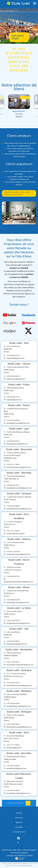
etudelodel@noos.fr (14, 748)
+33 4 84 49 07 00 (13, 576)
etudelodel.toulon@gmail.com (18, 423)
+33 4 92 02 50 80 (13, 791)
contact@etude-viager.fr (16, 534)
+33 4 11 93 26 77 (13, 662)
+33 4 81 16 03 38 (13, 552)
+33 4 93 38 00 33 (13, 376)
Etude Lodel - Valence (19, 539)
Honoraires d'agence (20, 853)
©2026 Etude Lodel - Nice (11, 850)
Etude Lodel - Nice (19, 343)
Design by (19, 858)
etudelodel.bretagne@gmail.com (19, 727)
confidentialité (32, 864)
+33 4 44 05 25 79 (13, 683)
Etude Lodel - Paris (19, 732)
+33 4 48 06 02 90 (13, 600)
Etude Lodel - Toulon (19, 405)
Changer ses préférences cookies (20, 855)
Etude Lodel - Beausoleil (19, 449)
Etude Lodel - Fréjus (19, 384)
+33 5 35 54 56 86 (13, 703)
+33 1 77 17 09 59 (13, 531)
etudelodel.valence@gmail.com (18, 554)
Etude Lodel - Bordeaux (19, 691)
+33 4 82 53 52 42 (13, 441)
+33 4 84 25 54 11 (13, 485)
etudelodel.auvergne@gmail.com (19, 685)
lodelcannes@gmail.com (16, 379)
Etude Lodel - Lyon (19, 429)
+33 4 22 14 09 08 (13, 420)
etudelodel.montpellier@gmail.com (20, 665)
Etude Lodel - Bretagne (19, 712)
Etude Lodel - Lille (19, 629)
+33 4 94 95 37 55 (13, 397)
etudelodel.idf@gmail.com (17, 768)
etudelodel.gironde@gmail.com (19, 706)
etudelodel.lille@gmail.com (17, 644)
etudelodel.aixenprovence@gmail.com (18, 582)
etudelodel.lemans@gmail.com (18, 623)
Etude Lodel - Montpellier (19, 649)
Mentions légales (30, 850)
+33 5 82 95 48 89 (13, 506)
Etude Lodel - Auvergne (19, 670)
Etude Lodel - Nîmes (19, 587)
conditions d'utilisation (13, 865)
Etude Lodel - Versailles (19, 753)
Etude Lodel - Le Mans (19, 608)
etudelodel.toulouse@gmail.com (19, 509)
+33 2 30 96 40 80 (13, 724)
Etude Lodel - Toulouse (19, 493)
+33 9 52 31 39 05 (13, 464)
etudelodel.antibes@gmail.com (18, 793)
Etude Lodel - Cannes (19, 364)
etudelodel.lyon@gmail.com (17, 444)
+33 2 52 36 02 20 (13, 621)
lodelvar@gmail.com (14, 400)
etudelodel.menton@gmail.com (19, 467)
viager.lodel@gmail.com (16, 358)
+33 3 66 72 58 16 (13, 641)
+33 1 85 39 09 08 (13, 766)
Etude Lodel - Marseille (19, 473)
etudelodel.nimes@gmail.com (18, 603)
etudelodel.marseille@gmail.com (19, 488)
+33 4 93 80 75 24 (13, 355)
